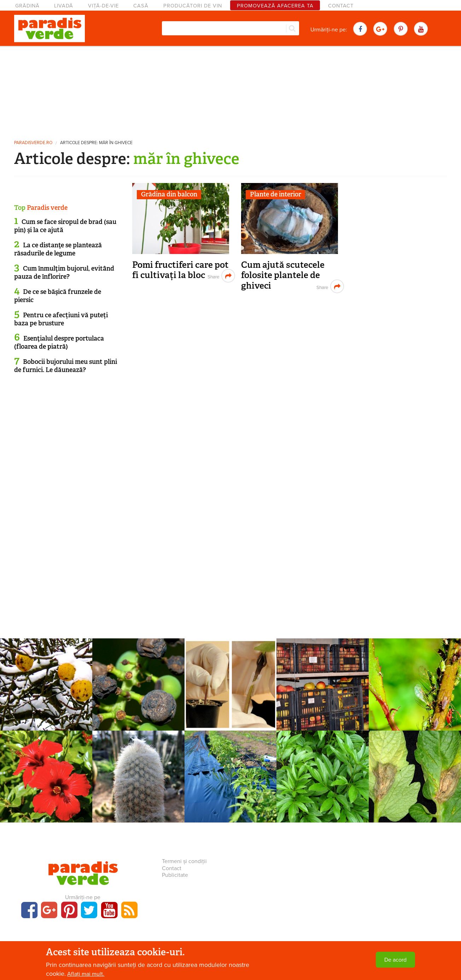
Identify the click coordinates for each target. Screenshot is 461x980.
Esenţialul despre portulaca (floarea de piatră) (59, 343)
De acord (395, 960)
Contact (341, 6)
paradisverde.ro (33, 143)
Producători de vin (193, 6)
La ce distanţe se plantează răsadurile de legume (58, 249)
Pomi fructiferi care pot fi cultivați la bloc (180, 270)
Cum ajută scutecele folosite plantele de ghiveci (283, 275)
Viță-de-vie (103, 6)
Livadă (64, 6)
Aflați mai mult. (86, 974)
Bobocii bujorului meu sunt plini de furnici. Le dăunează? (66, 366)
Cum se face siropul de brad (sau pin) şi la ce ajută (65, 226)
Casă (141, 6)
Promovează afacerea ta (275, 6)
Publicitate (175, 875)
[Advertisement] (230, 90)
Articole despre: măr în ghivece (96, 143)
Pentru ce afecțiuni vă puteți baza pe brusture (61, 319)
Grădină (27, 6)
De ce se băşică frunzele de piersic (58, 296)
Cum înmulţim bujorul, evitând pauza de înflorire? (64, 273)
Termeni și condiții (184, 861)
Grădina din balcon (169, 194)
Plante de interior (276, 194)
